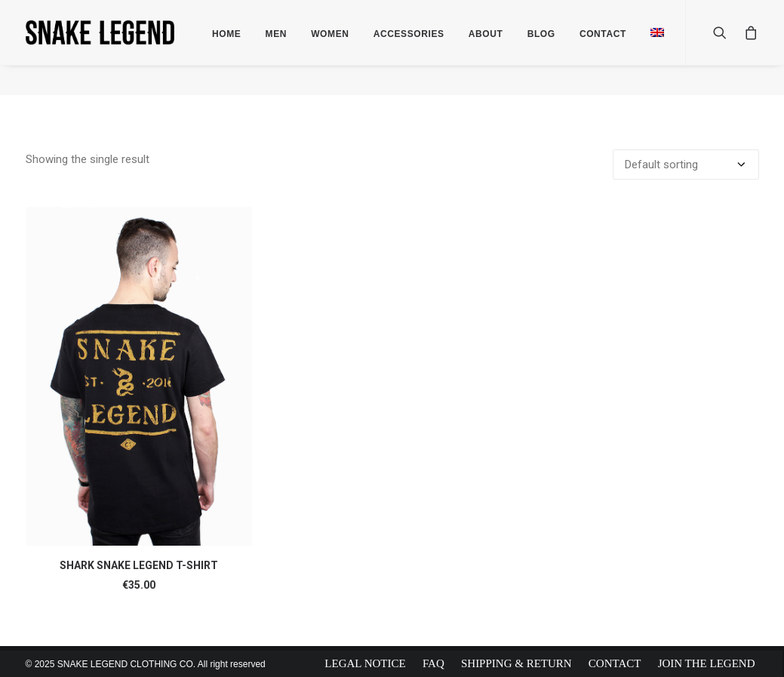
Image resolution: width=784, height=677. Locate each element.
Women (330, 34)
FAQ (434, 663)
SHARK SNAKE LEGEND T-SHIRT (139, 565)
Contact (615, 663)
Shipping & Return (517, 663)
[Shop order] (686, 164)
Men (276, 34)
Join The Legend (707, 663)
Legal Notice (365, 663)
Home (226, 34)
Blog (541, 34)
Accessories (409, 34)
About (486, 34)
